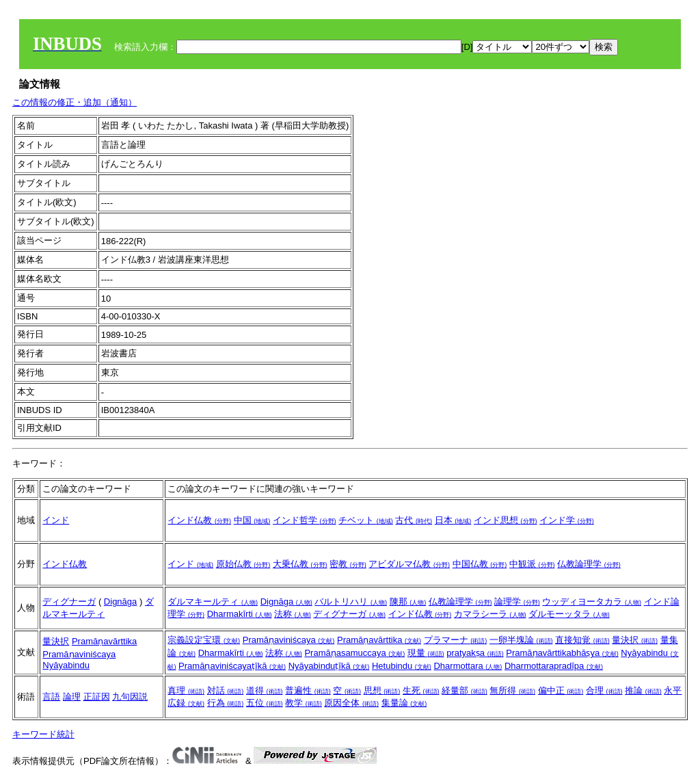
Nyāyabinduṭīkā (329, 666)
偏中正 (561, 690)
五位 (265, 703)
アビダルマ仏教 (409, 564)
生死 (421, 690)
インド (56, 520)
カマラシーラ (490, 614)
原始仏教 (243, 564)
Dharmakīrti (240, 614)
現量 (426, 653)
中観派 (532, 564)
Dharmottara (468, 666)
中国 (252, 520)
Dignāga (120, 602)
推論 (643, 690)
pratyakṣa (475, 653)
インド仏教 (199, 520)
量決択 (56, 641)
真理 (186, 690)
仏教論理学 (589, 564)
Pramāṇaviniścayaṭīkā (232, 666)
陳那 (408, 602)
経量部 (465, 690)
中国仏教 (480, 564)
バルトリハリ (351, 602)
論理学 (517, 602)
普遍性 (308, 690)
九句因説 (130, 697)
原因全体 (351, 703)
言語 (51, 697)
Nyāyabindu (66, 665)
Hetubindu (402, 666)
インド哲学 (305, 520)
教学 (304, 703)
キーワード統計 (43, 734)
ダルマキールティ (213, 602)
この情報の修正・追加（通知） (75, 102)
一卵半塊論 (521, 640)
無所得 (512, 690)
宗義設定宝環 (204, 640)
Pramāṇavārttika (104, 641)
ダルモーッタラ (569, 614)
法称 (293, 614)
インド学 (567, 520)
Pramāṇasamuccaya (354, 653)
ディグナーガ (69, 602)
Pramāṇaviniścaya (79, 654)
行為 (226, 703)
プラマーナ (456, 640)
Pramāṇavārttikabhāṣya (562, 653)
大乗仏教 (300, 564)
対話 (226, 690)
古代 (414, 520)
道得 (265, 690)
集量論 (404, 703)
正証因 (97, 697)
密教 (348, 564)
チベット (366, 520)
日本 (453, 520)
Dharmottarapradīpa (554, 666)
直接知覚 (582, 640)
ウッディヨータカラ (592, 602)
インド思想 (506, 520)
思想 (382, 690)
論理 (72, 697)
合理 (604, 690)
